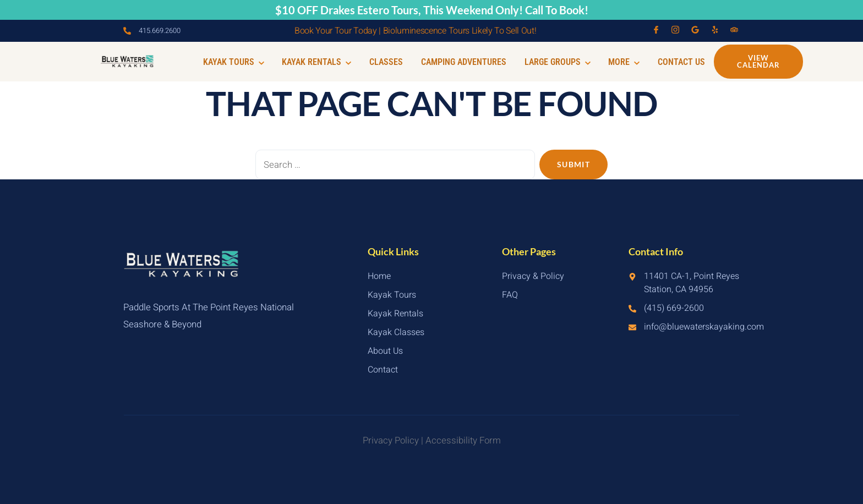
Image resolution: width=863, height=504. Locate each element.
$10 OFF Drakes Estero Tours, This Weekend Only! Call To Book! (432, 10)
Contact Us (682, 62)
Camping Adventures (469, 62)
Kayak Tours (243, 62)
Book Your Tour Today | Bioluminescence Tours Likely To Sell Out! (416, 31)
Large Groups (561, 62)
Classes (393, 62)
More (626, 62)
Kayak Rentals (325, 62)
